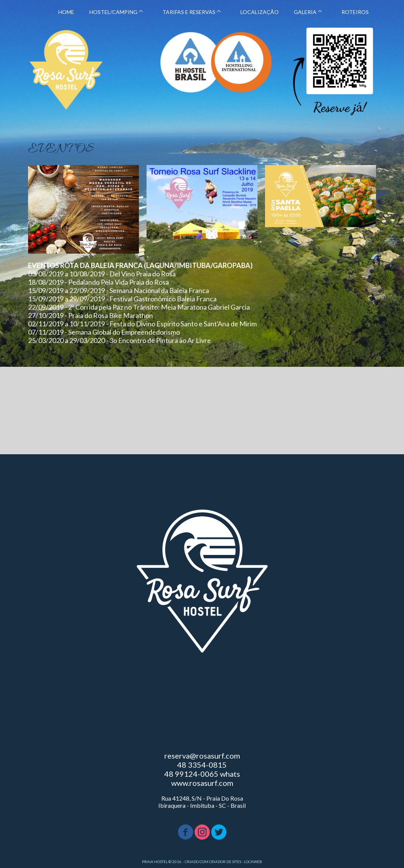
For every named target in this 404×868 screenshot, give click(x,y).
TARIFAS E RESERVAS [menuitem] (189, 12)
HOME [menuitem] (66, 12)
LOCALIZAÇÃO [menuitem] (260, 12)
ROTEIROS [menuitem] (355, 12)
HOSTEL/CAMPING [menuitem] (113, 12)
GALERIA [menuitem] (305, 12)
